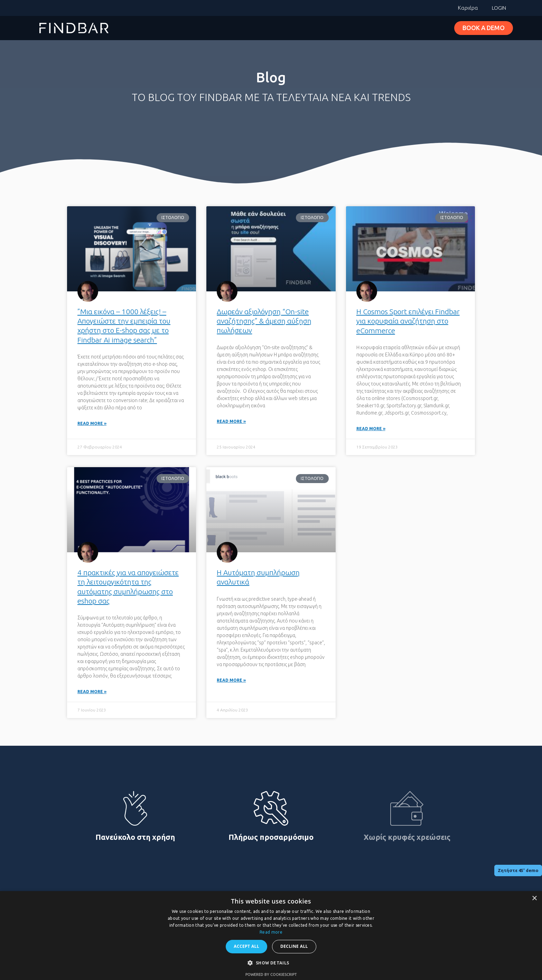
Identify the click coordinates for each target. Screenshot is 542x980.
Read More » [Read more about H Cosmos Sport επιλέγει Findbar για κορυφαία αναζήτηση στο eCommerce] (371, 429)
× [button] (534, 899)
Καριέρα (468, 8)
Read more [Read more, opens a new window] (271, 932)
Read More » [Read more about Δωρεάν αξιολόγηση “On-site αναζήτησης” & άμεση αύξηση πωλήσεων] (231, 422)
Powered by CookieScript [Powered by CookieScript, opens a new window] (271, 974)
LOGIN (499, 8)
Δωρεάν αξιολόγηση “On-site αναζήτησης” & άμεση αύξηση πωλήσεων (264, 321)
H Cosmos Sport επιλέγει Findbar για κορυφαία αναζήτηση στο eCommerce (408, 321)
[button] (271, 963)
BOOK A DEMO (484, 28)
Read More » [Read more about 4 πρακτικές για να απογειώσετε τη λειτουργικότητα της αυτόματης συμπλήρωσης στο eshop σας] (92, 692)
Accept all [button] (246, 946)
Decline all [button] (294, 946)
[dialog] (271, 936)
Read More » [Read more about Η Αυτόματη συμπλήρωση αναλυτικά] (231, 681)
